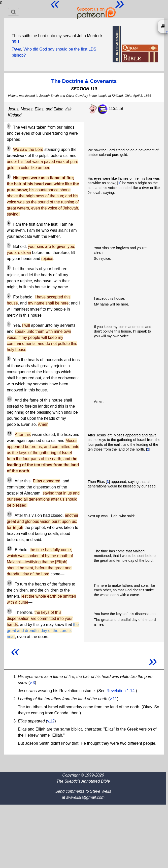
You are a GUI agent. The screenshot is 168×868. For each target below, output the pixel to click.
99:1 (15, 42)
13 (9, 514)
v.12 (51, 721)
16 (9, 611)
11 (9, 433)
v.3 (32, 683)
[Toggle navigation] (13, 12)
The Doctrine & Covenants (84, 81)
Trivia (16, 49)
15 (9, 583)
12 (9, 480)
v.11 (113, 699)
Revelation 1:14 (121, 691)
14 (9, 549)
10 (9, 399)
